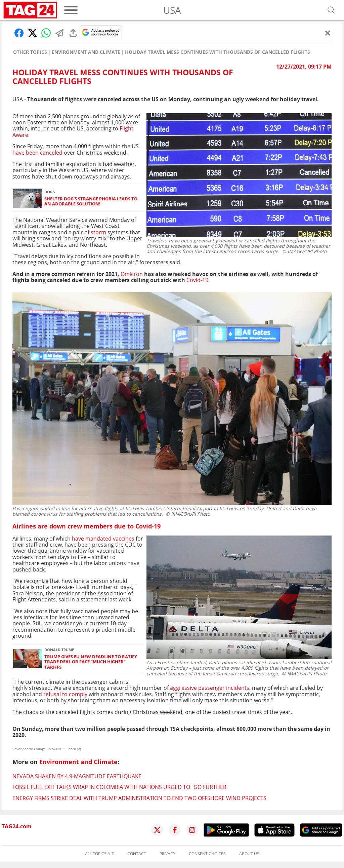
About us (249, 854)
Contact (137, 854)
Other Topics (30, 52)
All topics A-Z (99, 854)
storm (98, 232)
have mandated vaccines (104, 539)
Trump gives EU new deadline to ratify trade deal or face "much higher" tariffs (91, 662)
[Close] (328, 33)
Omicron (131, 274)
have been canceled (37, 153)
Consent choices (207, 854)
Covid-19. (198, 280)
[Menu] (71, 10)
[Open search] (331, 10)
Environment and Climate (86, 52)
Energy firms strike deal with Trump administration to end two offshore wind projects (139, 798)
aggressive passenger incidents (210, 688)
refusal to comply (65, 694)
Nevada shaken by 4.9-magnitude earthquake (77, 776)
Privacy (167, 854)
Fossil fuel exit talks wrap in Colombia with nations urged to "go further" (120, 787)
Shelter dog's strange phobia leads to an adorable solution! (91, 202)
